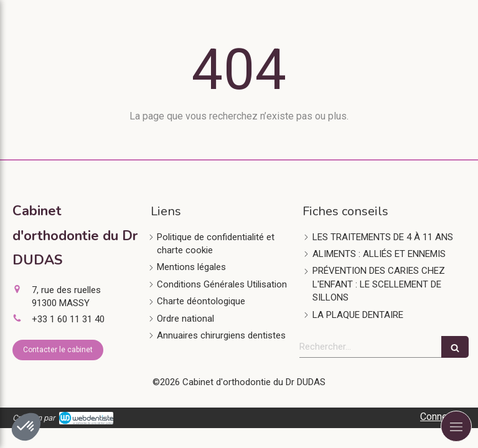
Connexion (443, 417)
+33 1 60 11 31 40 (68, 319)
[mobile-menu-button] (456, 426)
